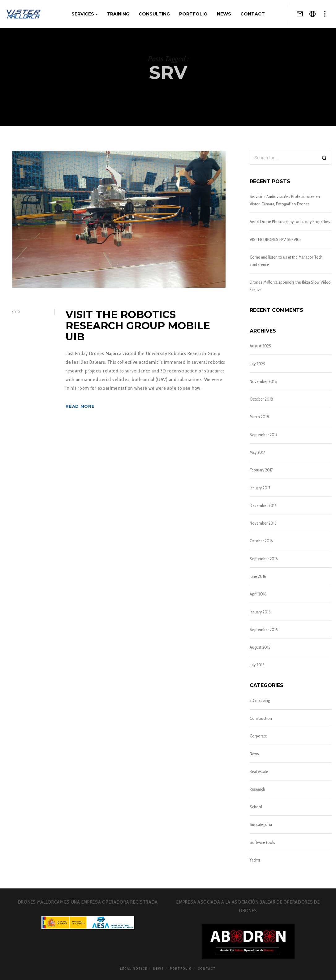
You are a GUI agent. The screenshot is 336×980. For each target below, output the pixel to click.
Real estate (259, 772)
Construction (261, 718)
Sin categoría (261, 824)
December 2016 (263, 505)
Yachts (255, 860)
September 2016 (264, 559)
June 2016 (258, 576)
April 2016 (258, 594)
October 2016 (261, 541)
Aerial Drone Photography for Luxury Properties (290, 221)
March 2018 (259, 417)
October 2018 (261, 399)
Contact (207, 969)
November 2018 (263, 381)
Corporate (258, 736)
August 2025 (260, 346)
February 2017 (261, 470)
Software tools (262, 842)
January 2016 (260, 612)
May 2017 (257, 452)
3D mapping (260, 700)
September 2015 (264, 630)
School (256, 807)
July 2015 (257, 665)
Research (257, 789)
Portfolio (181, 969)
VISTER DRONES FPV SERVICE (276, 239)
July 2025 (257, 364)
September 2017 (264, 435)
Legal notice (134, 969)
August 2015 (260, 647)
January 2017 (260, 488)
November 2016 (263, 523)
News (254, 754)
